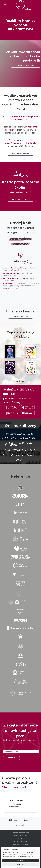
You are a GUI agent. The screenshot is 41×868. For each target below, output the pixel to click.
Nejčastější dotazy (21, 836)
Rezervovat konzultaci (26, 66)
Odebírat (11, 758)
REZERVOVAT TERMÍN (20, 200)
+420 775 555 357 (15, 804)
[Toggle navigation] (5, 4)
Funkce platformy (20, 317)
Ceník (20, 838)
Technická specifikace (20, 833)
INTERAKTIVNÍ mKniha (21, 154)
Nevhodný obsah (20, 841)
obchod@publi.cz (15, 807)
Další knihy (20, 381)
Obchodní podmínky (20, 844)
